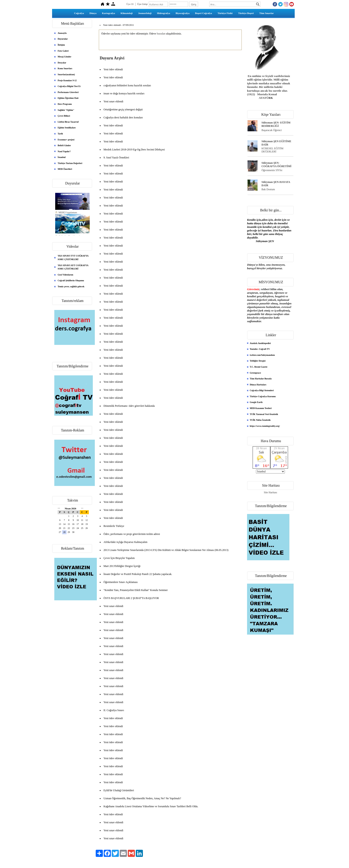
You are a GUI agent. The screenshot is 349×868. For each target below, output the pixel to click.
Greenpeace (255, 373)
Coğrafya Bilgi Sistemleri (262, 390)
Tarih (60, 134)
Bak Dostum (268, 189)
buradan (161, 34)
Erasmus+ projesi (66, 140)
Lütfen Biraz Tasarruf (68, 122)
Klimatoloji (127, 13)
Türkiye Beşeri (246, 13)
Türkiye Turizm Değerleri (70, 163)
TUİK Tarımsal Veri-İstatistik (264, 414)
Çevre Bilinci (64, 116)
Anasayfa (62, 33)
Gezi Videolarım (65, 275)
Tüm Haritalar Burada (261, 379)
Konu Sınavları (65, 68)
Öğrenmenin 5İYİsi (272, 170)
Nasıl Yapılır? (64, 151)
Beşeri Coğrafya (203, 13)
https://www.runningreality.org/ (265, 426)
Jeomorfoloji (145, 13)
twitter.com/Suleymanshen (262, 355)
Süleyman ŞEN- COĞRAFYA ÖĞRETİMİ (277, 165)
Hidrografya (164, 13)
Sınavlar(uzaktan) (66, 74)
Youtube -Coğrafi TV (260, 349)
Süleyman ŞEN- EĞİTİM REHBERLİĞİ (276, 124)
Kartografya (109, 13)
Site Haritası (270, 492)
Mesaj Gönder (64, 57)
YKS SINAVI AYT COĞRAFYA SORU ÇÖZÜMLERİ (73, 267)
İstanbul (62, 157)
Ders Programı (65, 104)
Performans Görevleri (68, 92)
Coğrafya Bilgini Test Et (69, 86)
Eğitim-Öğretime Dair (68, 98)
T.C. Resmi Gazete (259, 367)
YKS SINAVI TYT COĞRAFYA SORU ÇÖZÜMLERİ (73, 258)
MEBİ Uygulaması (68, 212)
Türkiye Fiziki (225, 13)
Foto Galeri (63, 51)
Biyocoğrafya (183, 13)
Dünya (93, 13)
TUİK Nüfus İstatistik (260, 420)
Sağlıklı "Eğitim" (66, 110)
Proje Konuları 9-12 (67, 80)
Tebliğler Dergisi (258, 361)
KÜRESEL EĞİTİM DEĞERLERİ (273, 150)
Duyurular (63, 39)
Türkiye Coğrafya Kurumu (263, 396)
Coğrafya (79, 13)
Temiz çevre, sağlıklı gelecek (71, 286)
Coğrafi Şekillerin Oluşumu (71, 280)
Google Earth (256, 402)
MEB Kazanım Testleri (261, 408)
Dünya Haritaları (258, 385)
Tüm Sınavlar (267, 13)
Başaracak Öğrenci (272, 130)
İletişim (61, 45)
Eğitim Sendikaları (67, 128)
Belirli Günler (64, 145)
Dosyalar (62, 63)
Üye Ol (130, 4)
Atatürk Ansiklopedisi (260, 343)
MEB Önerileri (65, 169)
